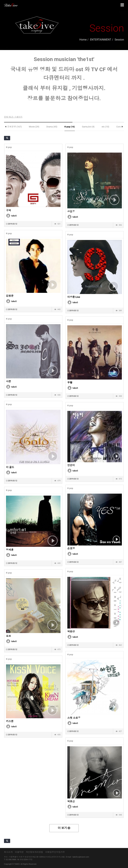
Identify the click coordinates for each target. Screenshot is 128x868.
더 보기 (64, 828)
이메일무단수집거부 (55, 852)
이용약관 (19, 852)
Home (83, 40)
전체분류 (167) (14, 127)
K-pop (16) (70, 127)
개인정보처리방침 (34, 852)
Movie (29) (34, 127)
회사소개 (8, 852)
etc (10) (105, 127)
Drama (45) (52, 127)
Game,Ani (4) (88, 127)
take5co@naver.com (81, 857)
